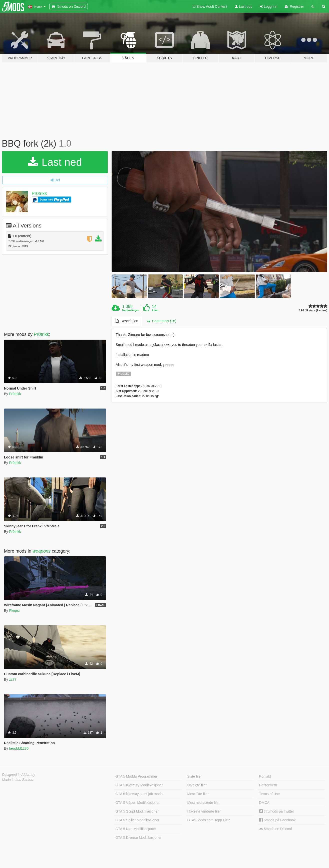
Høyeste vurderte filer (204, 811)
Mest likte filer (198, 794)
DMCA (264, 803)
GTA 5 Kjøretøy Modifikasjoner (139, 785)
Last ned (55, 162)
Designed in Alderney (19, 775)
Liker (155, 310)
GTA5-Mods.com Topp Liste (209, 820)
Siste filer (195, 776)
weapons (42, 551)
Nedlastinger (131, 310)
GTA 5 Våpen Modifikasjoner (137, 803)
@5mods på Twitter (277, 811)
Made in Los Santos (18, 780)
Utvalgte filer (197, 785)
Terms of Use (269, 794)
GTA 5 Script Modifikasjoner (137, 811)
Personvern (268, 785)
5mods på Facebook (277, 820)
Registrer (294, 6)
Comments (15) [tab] (161, 321)
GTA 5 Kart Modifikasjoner (136, 829)
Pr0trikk (39, 194)
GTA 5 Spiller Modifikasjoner (137, 820)
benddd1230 (19, 748)
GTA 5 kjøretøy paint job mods (139, 794)
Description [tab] (127, 321)
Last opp (244, 6)
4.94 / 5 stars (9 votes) (313, 311)
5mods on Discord (276, 829)
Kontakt (265, 776)
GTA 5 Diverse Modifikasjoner (138, 838)
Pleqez (14, 611)
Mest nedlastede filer (204, 803)
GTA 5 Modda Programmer (136, 776)
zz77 (13, 679)
